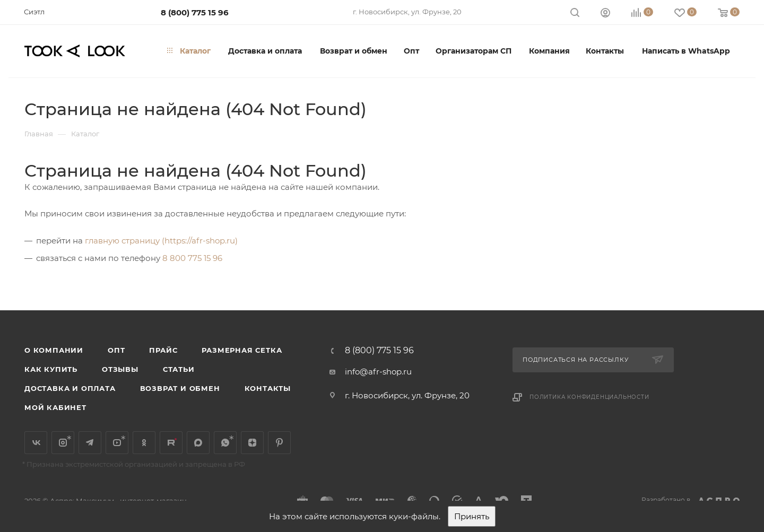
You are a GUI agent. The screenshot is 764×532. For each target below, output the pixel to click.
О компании (54, 350)
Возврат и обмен (180, 388)
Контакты (268, 388)
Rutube (171, 443)
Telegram (90, 443)
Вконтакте (36, 443)
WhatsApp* (225, 443)
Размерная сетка (242, 350)
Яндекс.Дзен (252, 443)
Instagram (63, 443)
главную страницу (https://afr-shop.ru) (161, 241)
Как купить (51, 369)
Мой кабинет (55, 407)
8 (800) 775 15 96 (195, 12)
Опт (116, 350)
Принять (472, 516)
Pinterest (279, 443)
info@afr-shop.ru (378, 372)
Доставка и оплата (70, 388)
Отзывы (120, 369)
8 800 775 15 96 (192, 258)
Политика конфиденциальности (589, 397)
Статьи (179, 369)
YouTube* (117, 443)
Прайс (163, 350)
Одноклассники (144, 443)
